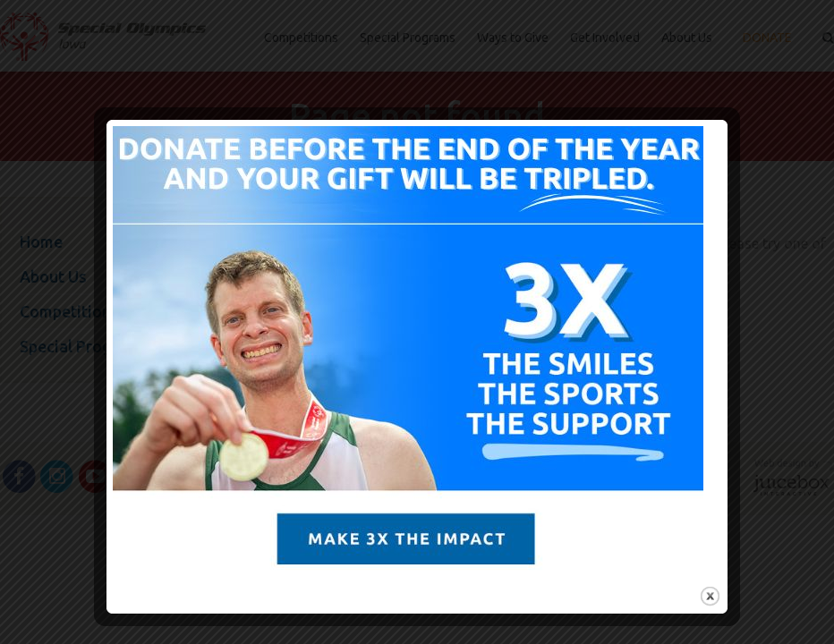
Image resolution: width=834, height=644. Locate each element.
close (707, 596)
